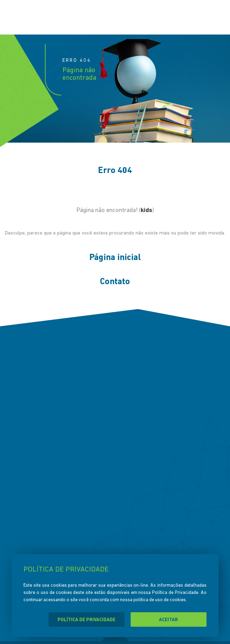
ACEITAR (168, 620)
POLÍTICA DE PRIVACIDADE (87, 620)
